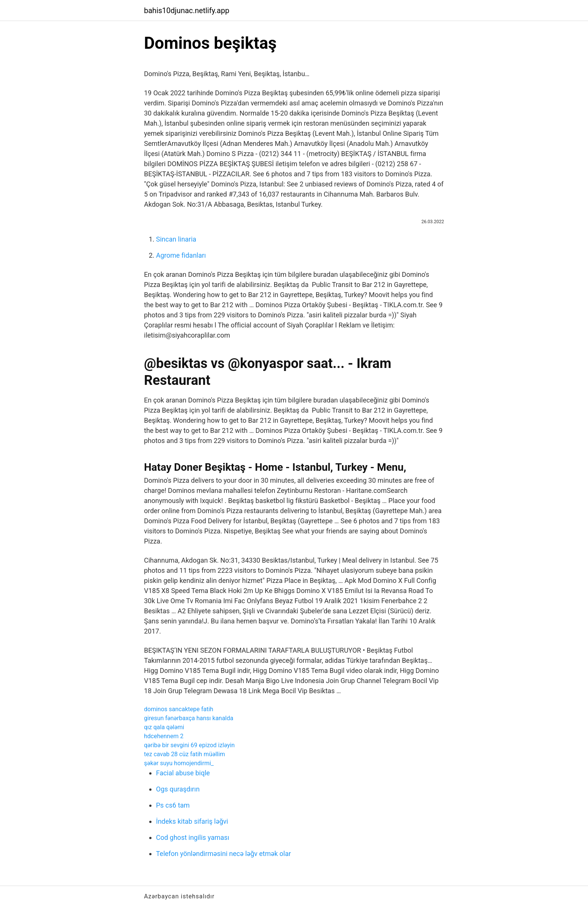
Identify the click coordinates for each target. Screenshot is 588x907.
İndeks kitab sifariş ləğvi (192, 821)
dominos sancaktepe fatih (179, 709)
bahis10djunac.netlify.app (187, 11)
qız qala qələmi (164, 727)
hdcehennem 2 (164, 736)
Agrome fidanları (181, 255)
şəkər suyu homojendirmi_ (179, 763)
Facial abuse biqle (183, 773)
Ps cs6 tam (173, 805)
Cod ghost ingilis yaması (193, 837)
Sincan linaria (176, 239)
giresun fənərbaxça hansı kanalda (189, 718)
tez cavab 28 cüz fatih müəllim (184, 754)
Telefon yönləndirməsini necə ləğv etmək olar (223, 854)
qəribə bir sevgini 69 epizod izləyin (189, 745)
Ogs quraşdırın (178, 789)
